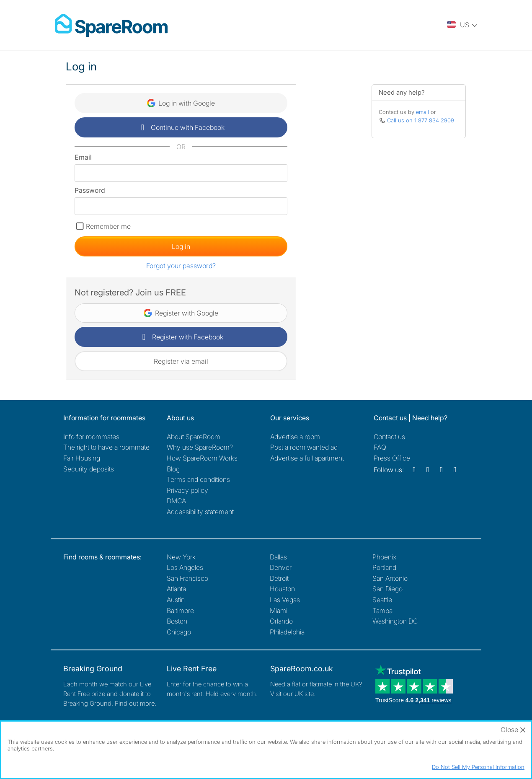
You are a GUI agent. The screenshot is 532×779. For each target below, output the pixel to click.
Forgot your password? (181, 266)
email (422, 112)
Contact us (389, 437)
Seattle (382, 600)
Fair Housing (82, 458)
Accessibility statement (200, 512)
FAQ (380, 447)
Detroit (279, 578)
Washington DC (395, 621)
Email (83, 157)
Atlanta (176, 589)
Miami (279, 611)
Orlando (281, 621)
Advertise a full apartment (307, 458)
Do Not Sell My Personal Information (478, 767)
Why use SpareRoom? (200, 447)
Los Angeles (185, 567)
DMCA (176, 501)
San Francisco (187, 578)
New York (181, 557)
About (194, 437)
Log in (181, 246)
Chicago (179, 632)
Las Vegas (285, 600)
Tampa (382, 611)
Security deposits (89, 469)
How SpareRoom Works (202, 458)
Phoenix (384, 557)
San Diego (387, 589)
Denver (281, 567)
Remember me (108, 226)
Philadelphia (287, 632)
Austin (176, 600)
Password (90, 190)
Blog (173, 469)
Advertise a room (295, 437)
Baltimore (180, 611)
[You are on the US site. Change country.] (463, 25)
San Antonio (390, 578)
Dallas (278, 557)
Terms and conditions (198, 479)
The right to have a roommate (106, 447)
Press (392, 458)
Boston (177, 621)
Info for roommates (91, 437)
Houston (282, 589)
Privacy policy (187, 490)
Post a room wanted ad (304, 447)
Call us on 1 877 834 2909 (421, 120)
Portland (384, 567)
